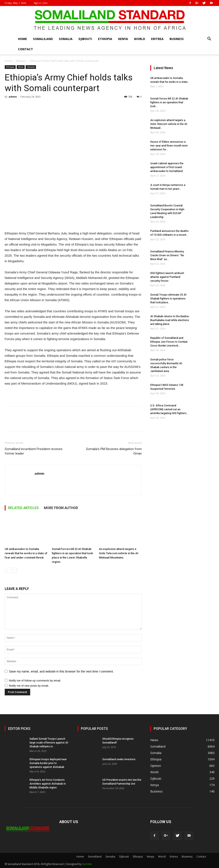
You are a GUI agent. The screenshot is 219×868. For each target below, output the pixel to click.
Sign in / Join (41, 3)
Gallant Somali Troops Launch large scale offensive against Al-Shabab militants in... (49, 743)
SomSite (87, 864)
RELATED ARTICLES (23, 508)
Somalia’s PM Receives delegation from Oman (114, 451)
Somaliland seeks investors (119, 759)
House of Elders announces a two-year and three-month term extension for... (169, 146)
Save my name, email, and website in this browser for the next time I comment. (62, 671)
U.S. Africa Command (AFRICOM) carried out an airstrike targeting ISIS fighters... (169, 409)
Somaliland (43, 39)
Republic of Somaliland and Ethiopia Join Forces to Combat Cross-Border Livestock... (169, 342)
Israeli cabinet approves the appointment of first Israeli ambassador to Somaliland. (167, 167)
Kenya (123, 39)
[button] (209, 39)
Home (22, 39)
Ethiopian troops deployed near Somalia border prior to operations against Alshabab (48, 763)
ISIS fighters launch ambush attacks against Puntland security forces (167, 277)
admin (13, 97)
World (140, 39)
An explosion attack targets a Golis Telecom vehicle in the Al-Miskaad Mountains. (119, 553)
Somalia (66, 39)
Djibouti (85, 39)
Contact (25, 49)
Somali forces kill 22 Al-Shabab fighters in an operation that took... (169, 102)
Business (177, 39)
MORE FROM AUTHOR (61, 508)
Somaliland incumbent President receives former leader (34, 451)
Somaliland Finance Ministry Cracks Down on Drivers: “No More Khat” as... (167, 255)
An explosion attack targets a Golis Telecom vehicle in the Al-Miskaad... (169, 124)
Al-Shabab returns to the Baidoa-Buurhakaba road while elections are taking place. (170, 320)
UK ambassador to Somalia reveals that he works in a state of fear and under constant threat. (26, 553)
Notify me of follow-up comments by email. (35, 681)
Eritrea (157, 39)
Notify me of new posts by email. (29, 686)
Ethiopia (105, 39)
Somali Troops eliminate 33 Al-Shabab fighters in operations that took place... (169, 299)
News (21, 67)
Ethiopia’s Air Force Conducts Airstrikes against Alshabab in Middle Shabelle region (48, 784)
